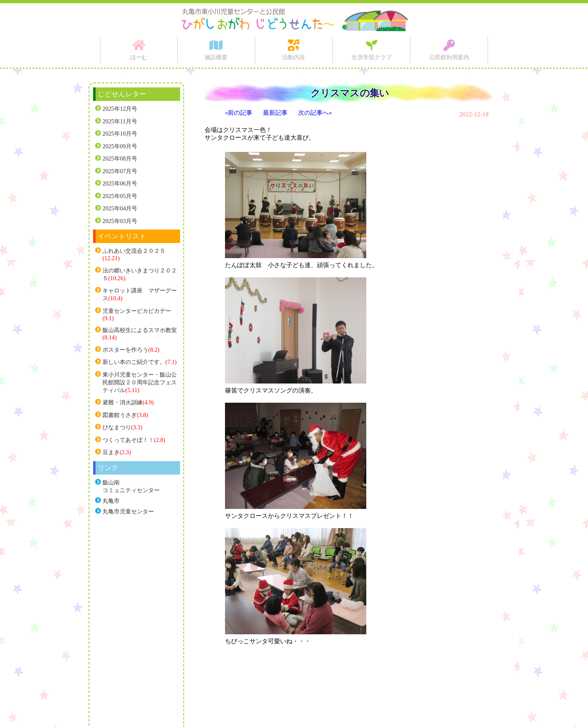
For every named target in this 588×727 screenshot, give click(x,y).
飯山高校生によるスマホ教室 (140, 330)
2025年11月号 (120, 121)
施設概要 (216, 57)
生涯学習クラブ (372, 57)
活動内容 (294, 57)
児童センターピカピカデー (137, 311)
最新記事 (275, 113)
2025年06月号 (120, 183)
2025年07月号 (120, 171)
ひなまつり (117, 427)
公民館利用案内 (449, 57)
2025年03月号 (120, 221)
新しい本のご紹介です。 (134, 362)
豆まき (111, 452)
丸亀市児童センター (128, 511)
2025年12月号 (120, 109)
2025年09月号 (120, 146)
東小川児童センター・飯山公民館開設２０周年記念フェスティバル (140, 382)
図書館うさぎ (120, 415)
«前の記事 (239, 113)
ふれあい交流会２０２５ (134, 251)
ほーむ (139, 57)
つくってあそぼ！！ (128, 440)
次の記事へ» (315, 113)
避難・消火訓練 (122, 402)
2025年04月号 (120, 208)
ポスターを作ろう (125, 350)
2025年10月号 (120, 134)
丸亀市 (111, 501)
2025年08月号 (120, 158)
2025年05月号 (120, 196)
